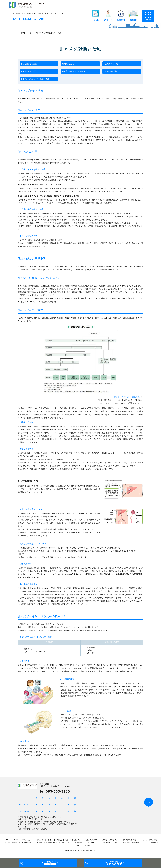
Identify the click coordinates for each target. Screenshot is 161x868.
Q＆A (77, 845)
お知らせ (88, 845)
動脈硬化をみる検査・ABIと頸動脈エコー (53, 842)
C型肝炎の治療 (91, 840)
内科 (50, 840)
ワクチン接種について (109, 842)
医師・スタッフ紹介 (22, 840)
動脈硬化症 (27, 842)
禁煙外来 (78, 842)
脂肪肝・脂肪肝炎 (109, 840)
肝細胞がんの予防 (111, 64)
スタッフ (108, 20)
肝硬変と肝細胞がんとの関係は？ (75, 71)
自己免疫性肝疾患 (129, 840)
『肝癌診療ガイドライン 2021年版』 (127, 397)
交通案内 (133, 20)
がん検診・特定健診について (134, 842)
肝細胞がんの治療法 (112, 71)
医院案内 (121, 20)
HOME (96, 20)
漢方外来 (91, 842)
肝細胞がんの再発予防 (30, 71)
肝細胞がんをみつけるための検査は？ (36, 79)
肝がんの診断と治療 (29, 64)
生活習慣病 (12, 842)
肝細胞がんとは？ (69, 64)
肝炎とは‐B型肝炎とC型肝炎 (68, 840)
